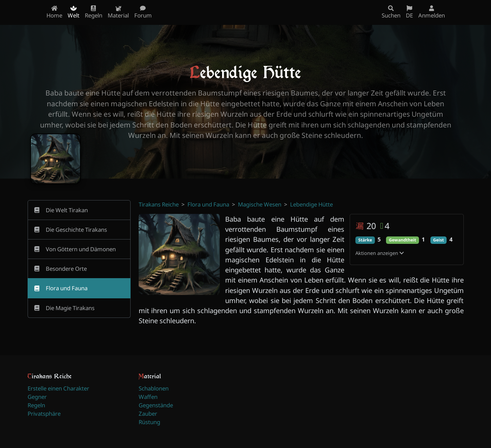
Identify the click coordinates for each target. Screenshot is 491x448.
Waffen (148, 397)
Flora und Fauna (208, 204)
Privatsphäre (44, 414)
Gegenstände (156, 405)
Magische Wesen (260, 204)
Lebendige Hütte (311, 204)
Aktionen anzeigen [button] (380, 253)
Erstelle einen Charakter (58, 388)
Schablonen (154, 388)
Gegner (37, 397)
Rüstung (149, 422)
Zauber (148, 414)
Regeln (36, 405)
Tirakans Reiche (159, 204)
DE (409, 12)
